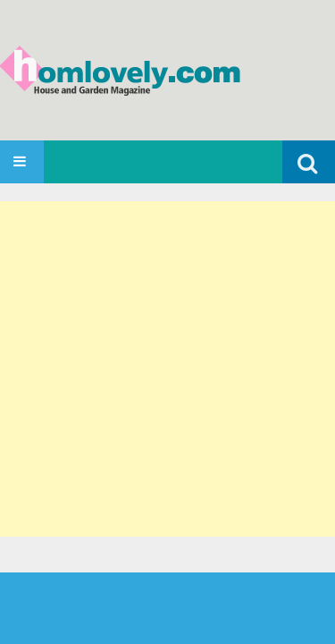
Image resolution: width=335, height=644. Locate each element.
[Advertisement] (167, 369)
